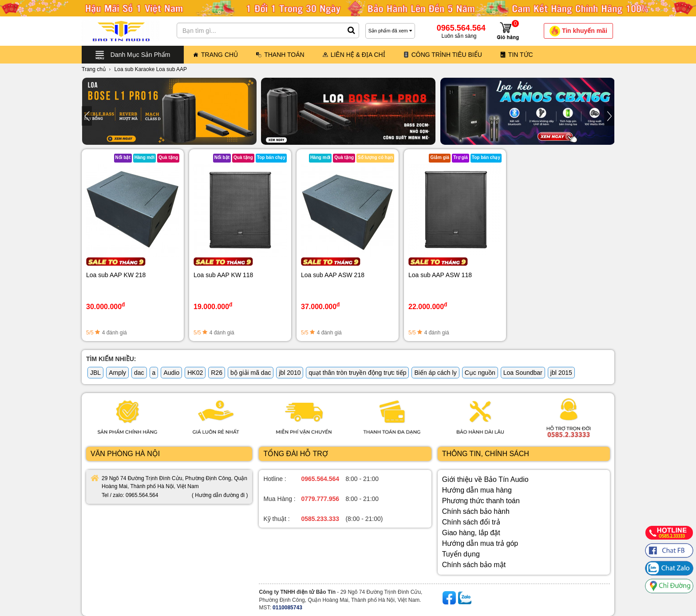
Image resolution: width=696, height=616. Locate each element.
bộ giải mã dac (251, 373)
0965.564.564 (320, 479)
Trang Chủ (215, 55)
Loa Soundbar (523, 373)
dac (139, 373)
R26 (217, 373)
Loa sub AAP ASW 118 (440, 275)
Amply (117, 373)
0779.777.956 (320, 499)
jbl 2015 (561, 373)
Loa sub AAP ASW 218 (333, 275)
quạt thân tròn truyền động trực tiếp (357, 373)
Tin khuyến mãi (578, 31)
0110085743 (287, 608)
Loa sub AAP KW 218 (116, 275)
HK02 (195, 373)
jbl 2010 (290, 373)
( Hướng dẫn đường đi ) (220, 495)
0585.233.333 (320, 519)
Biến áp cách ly (435, 373)
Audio (171, 373)
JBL (95, 373)
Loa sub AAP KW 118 (223, 275)
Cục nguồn (480, 373)
